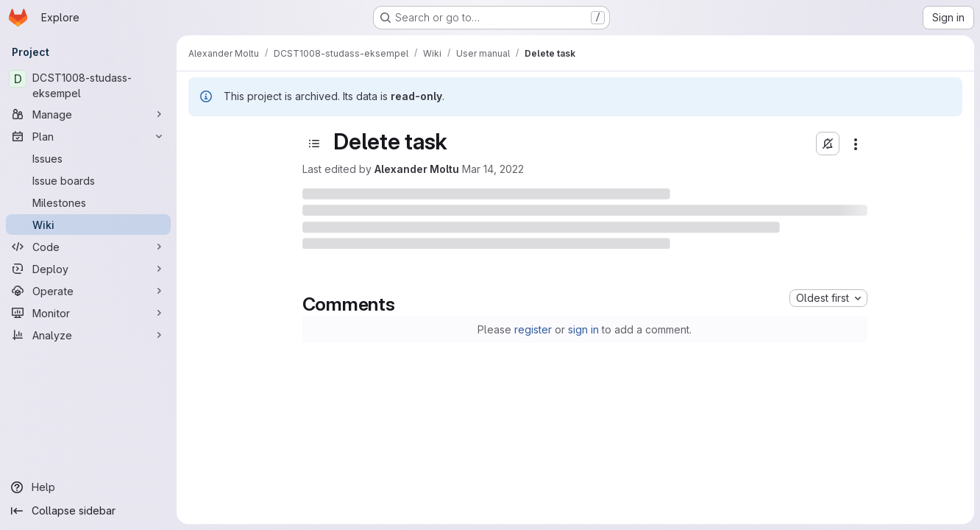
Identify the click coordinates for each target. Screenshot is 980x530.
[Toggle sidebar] (314, 144)
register (533, 329)
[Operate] (88, 291)
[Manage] (88, 114)
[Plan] (88, 136)
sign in (583, 329)
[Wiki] (88, 225)
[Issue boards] (88, 180)
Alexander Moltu (417, 169)
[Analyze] (88, 335)
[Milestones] (88, 202)
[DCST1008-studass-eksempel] (88, 85)
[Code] (88, 247)
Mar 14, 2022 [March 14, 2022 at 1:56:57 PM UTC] (493, 169)
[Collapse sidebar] (88, 511)
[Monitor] (88, 313)
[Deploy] (88, 269)
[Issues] (88, 158)
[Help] (88, 487)
